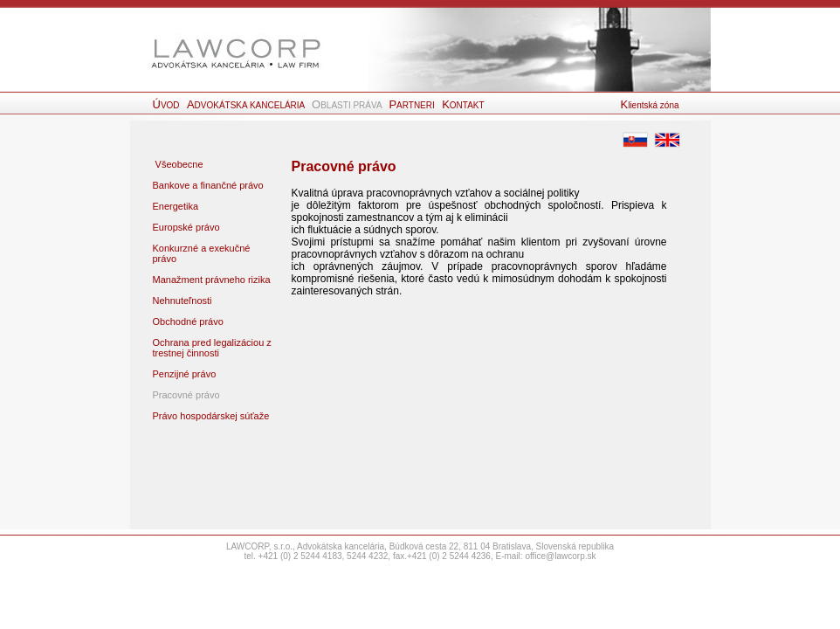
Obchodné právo (188, 321)
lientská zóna (650, 105)
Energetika (176, 206)
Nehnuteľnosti (182, 301)
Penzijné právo (185, 374)
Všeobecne (178, 164)
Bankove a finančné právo (208, 185)
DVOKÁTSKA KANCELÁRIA (247, 105)
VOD (168, 105)
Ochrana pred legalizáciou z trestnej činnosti (212, 348)
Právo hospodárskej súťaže (211, 416)
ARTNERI (413, 105)
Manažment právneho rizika (212, 280)
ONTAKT (463, 105)
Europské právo (186, 227)
